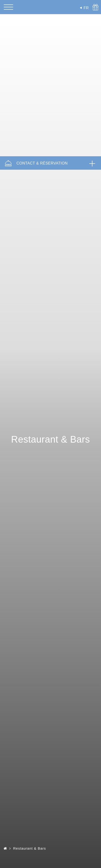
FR (86, 8)
